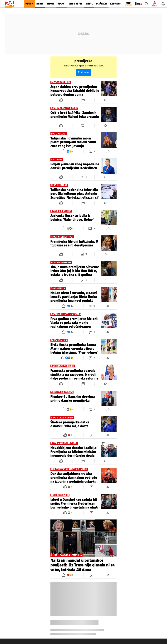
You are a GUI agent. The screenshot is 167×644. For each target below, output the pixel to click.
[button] (146, 4)
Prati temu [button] (83, 72)
